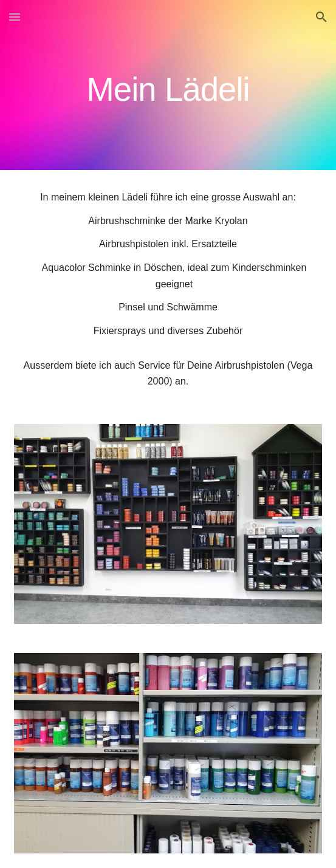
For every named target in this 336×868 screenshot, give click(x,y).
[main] (168, 85)
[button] (15, 17)
